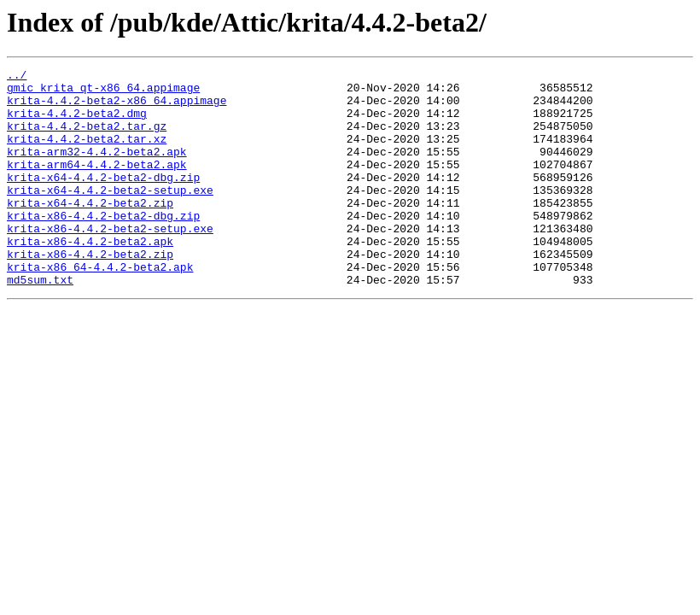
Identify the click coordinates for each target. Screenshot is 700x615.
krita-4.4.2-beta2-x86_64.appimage (117, 108)
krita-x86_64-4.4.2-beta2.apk (100, 307)
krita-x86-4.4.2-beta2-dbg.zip (103, 246)
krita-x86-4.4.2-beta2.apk (90, 277)
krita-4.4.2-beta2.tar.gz (87, 138)
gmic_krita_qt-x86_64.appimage (103, 92)
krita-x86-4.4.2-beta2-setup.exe (110, 261)
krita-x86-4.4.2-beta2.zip (90, 292)
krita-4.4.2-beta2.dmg (77, 123)
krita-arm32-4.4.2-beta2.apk (97, 169)
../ (17, 77)
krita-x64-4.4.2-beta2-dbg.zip (103, 200)
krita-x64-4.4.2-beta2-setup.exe (110, 215)
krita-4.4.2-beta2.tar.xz (87, 154)
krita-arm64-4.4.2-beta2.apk (97, 184)
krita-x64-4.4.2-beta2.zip (90, 231)
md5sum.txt (40, 323)
